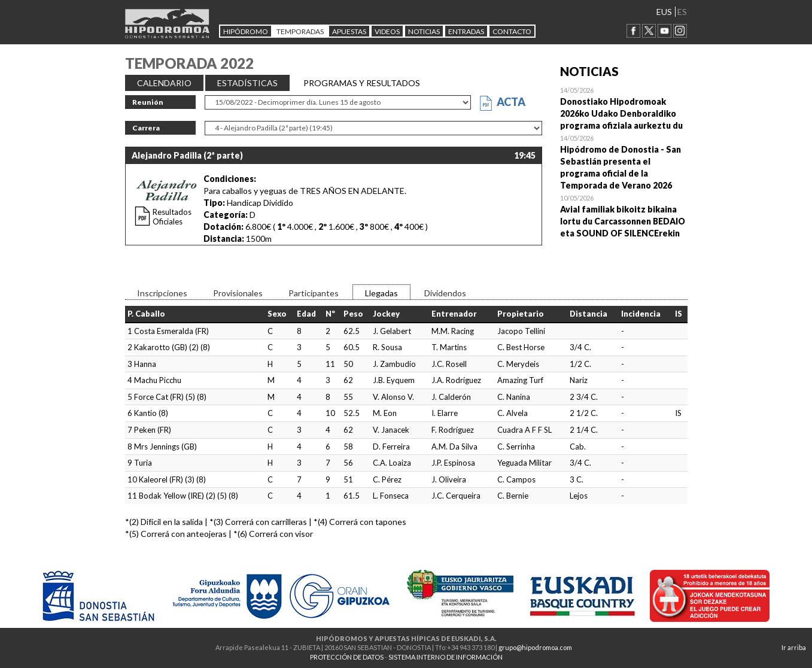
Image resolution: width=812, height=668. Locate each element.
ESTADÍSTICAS (247, 83)
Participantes (314, 293)
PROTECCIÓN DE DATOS (347, 657)
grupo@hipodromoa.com (535, 647)
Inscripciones (162, 293)
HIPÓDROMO (246, 31)
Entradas (466, 31)
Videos (387, 31)
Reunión (148, 102)
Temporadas (300, 31)
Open (624, 108)
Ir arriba (794, 647)
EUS (664, 12)
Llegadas (381, 293)
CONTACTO (512, 31)
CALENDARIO (164, 83)
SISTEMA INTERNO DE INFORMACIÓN (445, 657)
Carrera (146, 128)
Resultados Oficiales (172, 217)
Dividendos (445, 293)
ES (682, 12)
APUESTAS (349, 31)
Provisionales (238, 293)
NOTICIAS (424, 31)
